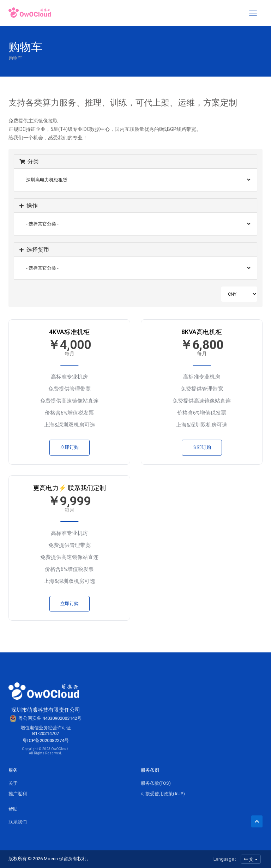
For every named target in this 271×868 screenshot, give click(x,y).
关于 (13, 783)
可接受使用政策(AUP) (163, 794)
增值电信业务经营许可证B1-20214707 (46, 731)
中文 (251, 859)
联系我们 (18, 822)
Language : (225, 859)
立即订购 (70, 447)
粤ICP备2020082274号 (46, 740)
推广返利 (18, 794)
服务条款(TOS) (156, 783)
